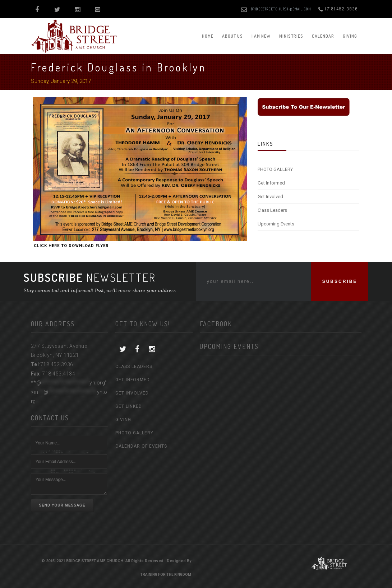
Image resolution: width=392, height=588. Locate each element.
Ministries (291, 36)
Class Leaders (272, 210)
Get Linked (129, 406)
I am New (261, 36)
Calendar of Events (141, 446)
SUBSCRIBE (340, 281)
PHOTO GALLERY (275, 169)
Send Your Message (62, 505)
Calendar (323, 36)
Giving (350, 36)
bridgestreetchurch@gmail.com (281, 9)
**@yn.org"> (69, 392)
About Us (232, 36)
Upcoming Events (276, 224)
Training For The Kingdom (166, 575)
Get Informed (271, 183)
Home (208, 36)
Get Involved (270, 197)
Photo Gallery (134, 433)
